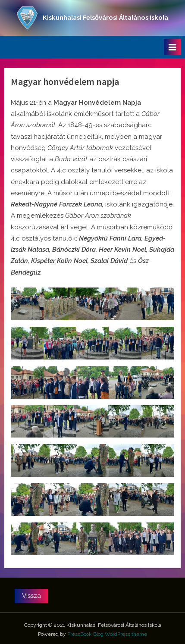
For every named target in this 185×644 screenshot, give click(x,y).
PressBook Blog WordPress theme (107, 634)
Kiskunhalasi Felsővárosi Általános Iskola (105, 17)
